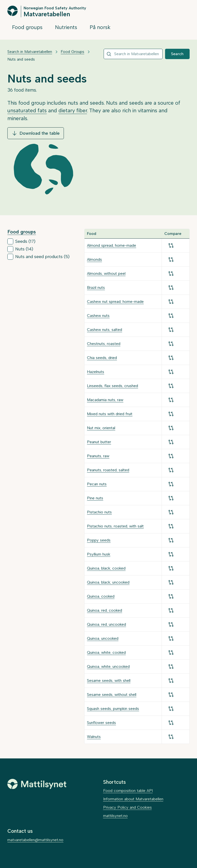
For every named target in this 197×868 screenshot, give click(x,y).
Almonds (94, 259)
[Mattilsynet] (37, 784)
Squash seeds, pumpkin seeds (113, 709)
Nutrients (66, 27)
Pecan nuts (97, 484)
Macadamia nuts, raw (105, 400)
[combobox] (133, 54)
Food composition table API (128, 791)
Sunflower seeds (101, 723)
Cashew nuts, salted (105, 330)
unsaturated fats (27, 110)
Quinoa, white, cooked (106, 652)
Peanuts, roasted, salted (108, 470)
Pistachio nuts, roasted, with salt (115, 526)
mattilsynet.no (115, 816)
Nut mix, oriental (101, 428)
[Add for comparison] (171, 246)
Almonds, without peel (106, 273)
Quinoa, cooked (101, 596)
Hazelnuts (96, 372)
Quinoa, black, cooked (106, 568)
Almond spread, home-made (112, 245)
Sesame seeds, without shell (112, 695)
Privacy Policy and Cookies (127, 807)
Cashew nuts (98, 316)
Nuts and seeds (21, 59)
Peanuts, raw (98, 456)
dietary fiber (73, 110)
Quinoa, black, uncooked (108, 582)
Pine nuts (95, 498)
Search (177, 54)
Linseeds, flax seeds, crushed (113, 386)
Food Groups (72, 52)
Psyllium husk (99, 554)
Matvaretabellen (47, 14)
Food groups (27, 27)
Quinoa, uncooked (103, 638)
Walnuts (94, 737)
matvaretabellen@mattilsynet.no (35, 840)
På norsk (100, 27)
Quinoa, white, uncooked (108, 666)
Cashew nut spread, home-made (115, 302)
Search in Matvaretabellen (30, 52)
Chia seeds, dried (102, 358)
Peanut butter (99, 442)
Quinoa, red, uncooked (106, 624)
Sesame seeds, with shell (109, 680)
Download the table (36, 133)
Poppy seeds (99, 540)
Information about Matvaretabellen (133, 799)
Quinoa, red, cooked (105, 610)
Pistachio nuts (99, 512)
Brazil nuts (96, 287)
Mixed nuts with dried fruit (110, 414)
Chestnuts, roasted (104, 344)
